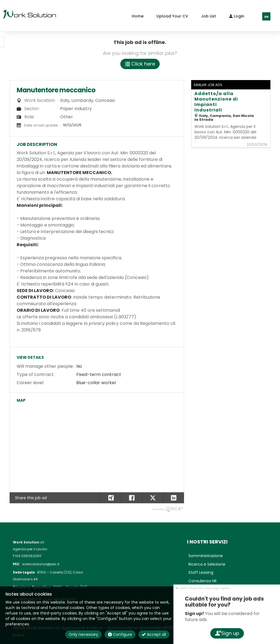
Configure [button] (120, 634)
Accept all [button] (154, 634)
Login (237, 16)
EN (266, 17)
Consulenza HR (202, 581)
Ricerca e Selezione (207, 564)
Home (138, 16)
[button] (174, 498)
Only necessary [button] (83, 634)
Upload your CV (172, 16)
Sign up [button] (227, 633)
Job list (208, 16)
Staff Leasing (201, 572)
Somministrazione (206, 556)
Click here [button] (140, 64)
